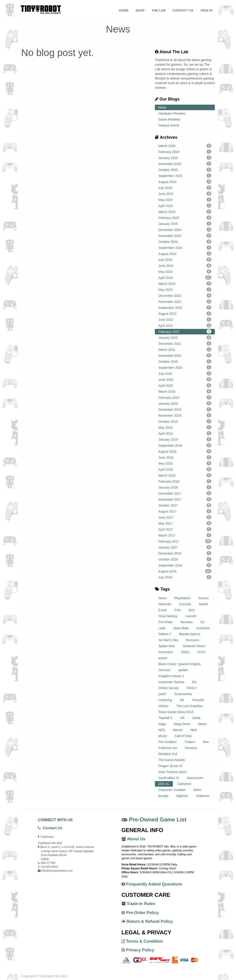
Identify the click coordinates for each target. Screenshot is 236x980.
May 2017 (185, 523)
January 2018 (185, 487)
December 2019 (185, 409)
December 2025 (185, 164)
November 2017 (185, 499)
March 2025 (185, 212)
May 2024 (185, 272)
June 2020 (185, 379)
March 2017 (185, 535)
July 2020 (185, 373)
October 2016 (185, 559)
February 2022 (185, 331)
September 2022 (185, 307)
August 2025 (185, 182)
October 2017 (185, 505)
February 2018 (185, 481)
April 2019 (185, 433)
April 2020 (185, 385)
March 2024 (185, 283)
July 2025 (185, 188)
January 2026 (185, 158)
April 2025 (185, 206)
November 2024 (185, 236)
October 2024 (185, 242)
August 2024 (185, 254)
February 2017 (185, 541)
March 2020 (185, 391)
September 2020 (185, 367)
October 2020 (185, 361)
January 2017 (185, 547)
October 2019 (185, 421)
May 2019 (185, 427)
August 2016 (185, 571)
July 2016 (185, 577)
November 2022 (185, 301)
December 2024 (185, 230)
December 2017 (185, 493)
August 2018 (185, 451)
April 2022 (185, 325)
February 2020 (185, 397)
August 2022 (185, 313)
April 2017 (185, 529)
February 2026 (185, 152)
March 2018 (185, 475)
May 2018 (185, 463)
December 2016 (185, 553)
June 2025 (185, 194)
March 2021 (185, 349)
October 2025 (185, 170)
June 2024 (185, 266)
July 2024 (185, 260)
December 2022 (185, 295)
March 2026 (185, 146)
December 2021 (185, 343)
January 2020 (185, 403)
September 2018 (185, 445)
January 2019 (185, 439)
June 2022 (185, 319)
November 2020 (185, 355)
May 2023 (185, 289)
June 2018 (185, 457)
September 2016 (185, 565)
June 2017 (185, 517)
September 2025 (185, 176)
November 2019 (185, 415)
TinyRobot (47, 837)
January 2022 (185, 337)
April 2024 (185, 277)
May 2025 (185, 200)
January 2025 (185, 224)
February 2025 (185, 218)
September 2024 (185, 248)
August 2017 (185, 511)
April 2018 (185, 469)
